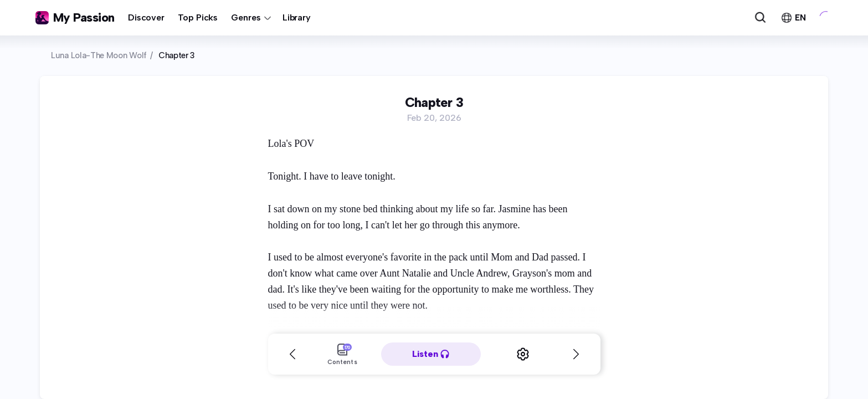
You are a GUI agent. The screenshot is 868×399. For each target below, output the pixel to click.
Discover (146, 17)
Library (297, 17)
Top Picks (198, 17)
